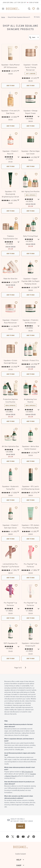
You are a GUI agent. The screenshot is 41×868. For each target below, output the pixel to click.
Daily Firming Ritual (31, 236)
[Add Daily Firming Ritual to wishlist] (36, 219)
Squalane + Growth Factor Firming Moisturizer (31, 67)
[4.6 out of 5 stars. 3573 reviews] (29, 200)
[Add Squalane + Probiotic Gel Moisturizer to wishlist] (36, 303)
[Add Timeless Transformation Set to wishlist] (16, 219)
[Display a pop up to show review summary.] (18, 71)
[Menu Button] (3, 9)
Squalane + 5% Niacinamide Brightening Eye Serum (10, 194)
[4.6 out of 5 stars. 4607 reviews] (29, 411)
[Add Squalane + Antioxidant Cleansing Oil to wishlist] (36, 626)
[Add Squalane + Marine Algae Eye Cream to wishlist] (36, 134)
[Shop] (20, 865)
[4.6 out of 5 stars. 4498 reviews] (29, 118)
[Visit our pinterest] (34, 837)
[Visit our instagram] (18, 837)
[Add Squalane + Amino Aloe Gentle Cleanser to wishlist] (36, 429)
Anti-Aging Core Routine (31, 191)
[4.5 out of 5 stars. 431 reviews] (29, 78)
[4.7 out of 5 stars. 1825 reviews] (9, 610)
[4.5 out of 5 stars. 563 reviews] (9, 117)
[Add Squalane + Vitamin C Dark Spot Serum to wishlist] (16, 508)
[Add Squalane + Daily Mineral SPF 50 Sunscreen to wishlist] (16, 47)
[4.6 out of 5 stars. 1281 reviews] (29, 287)
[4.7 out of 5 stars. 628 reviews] (9, 493)
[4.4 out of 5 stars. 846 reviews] (9, 326)
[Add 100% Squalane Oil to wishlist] (16, 626)
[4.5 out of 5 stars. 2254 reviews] (29, 327)
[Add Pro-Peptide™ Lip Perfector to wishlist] (36, 547)
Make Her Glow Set (10, 279)
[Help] (20, 860)
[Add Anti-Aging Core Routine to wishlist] (36, 174)
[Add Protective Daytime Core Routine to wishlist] (16, 382)
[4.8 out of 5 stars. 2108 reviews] (9, 451)
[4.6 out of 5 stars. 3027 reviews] (29, 241)
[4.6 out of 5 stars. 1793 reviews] (29, 157)
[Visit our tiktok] (28, 837)
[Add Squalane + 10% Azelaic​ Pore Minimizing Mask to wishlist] (36, 508)
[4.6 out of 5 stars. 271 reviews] (9, 71)
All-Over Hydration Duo (10, 446)
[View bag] (38, 9)
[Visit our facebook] (7, 837)
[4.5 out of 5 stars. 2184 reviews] (9, 411)
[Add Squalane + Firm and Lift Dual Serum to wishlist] (16, 93)
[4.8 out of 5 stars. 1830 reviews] (9, 648)
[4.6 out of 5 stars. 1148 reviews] (9, 367)
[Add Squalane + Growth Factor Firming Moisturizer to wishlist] (36, 47)
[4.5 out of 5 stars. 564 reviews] (9, 200)
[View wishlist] (34, 9)
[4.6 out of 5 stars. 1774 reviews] (29, 493)
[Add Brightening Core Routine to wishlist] (36, 382)
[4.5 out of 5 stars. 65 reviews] (29, 531)
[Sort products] (34, 37)
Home (3, 17)
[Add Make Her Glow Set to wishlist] (16, 261)
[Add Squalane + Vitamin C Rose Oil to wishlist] (16, 134)
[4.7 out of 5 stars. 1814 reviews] (9, 570)
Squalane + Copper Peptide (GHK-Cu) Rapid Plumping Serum (31, 281)
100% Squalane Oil (10, 643)
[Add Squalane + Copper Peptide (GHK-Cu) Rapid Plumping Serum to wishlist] (36, 261)
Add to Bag (10, 85)
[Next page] (25, 668)
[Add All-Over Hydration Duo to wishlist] (16, 429)
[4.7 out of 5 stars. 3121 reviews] (9, 282)
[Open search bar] (29, 9)
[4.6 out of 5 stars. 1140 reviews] (29, 453)
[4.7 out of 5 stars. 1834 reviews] (29, 570)
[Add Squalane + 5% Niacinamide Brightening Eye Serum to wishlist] (16, 174)
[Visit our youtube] (23, 837)
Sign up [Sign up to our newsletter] (21, 826)
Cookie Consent (21, 854)
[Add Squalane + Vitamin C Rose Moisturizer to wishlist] (16, 303)
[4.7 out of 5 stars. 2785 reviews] (9, 158)
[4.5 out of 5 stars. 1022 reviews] (29, 650)
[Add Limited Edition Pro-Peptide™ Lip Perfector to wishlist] (16, 547)
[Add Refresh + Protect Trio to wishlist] (36, 343)
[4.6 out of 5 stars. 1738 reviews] (29, 364)
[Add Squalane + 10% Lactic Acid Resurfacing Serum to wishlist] (36, 469)
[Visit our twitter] (13, 837)
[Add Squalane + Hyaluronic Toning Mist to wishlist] (16, 469)
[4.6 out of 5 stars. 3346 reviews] (9, 243)
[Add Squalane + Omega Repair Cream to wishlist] (36, 93)
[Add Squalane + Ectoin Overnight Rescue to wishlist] (16, 343)
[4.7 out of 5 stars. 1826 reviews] (29, 610)
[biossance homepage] (13, 9)
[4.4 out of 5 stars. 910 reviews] (9, 531)
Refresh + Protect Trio (31, 360)
